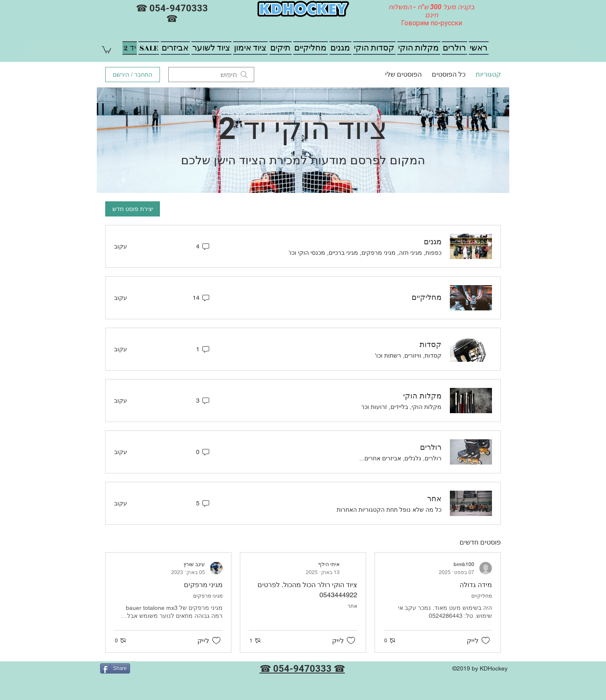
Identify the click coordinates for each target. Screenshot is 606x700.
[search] (211, 75)
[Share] (115, 668)
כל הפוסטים (449, 74)
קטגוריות (488, 74)
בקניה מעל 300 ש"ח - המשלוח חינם (431, 11)
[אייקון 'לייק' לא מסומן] (486, 641)
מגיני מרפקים (203, 585)
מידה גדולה (476, 585)
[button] (106, 49)
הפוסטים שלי (403, 74)
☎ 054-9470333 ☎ (172, 13)
